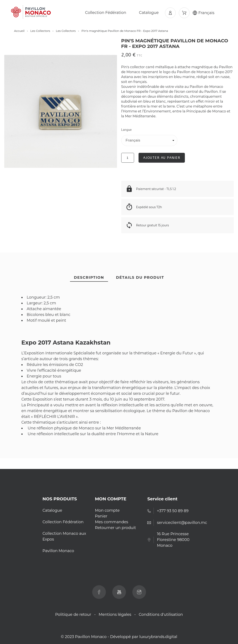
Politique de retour (73, 615)
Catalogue (52, 510)
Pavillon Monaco (58, 551)
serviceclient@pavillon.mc (182, 523)
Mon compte (107, 510)
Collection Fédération (63, 522)
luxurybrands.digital (158, 637)
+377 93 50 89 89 (173, 511)
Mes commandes (112, 522)
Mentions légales (115, 615)
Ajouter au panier (162, 158)
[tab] (89, 278)
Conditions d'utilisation (161, 615)
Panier (101, 516)
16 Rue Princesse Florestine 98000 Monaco (173, 540)
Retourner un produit (115, 528)
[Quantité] (128, 158)
